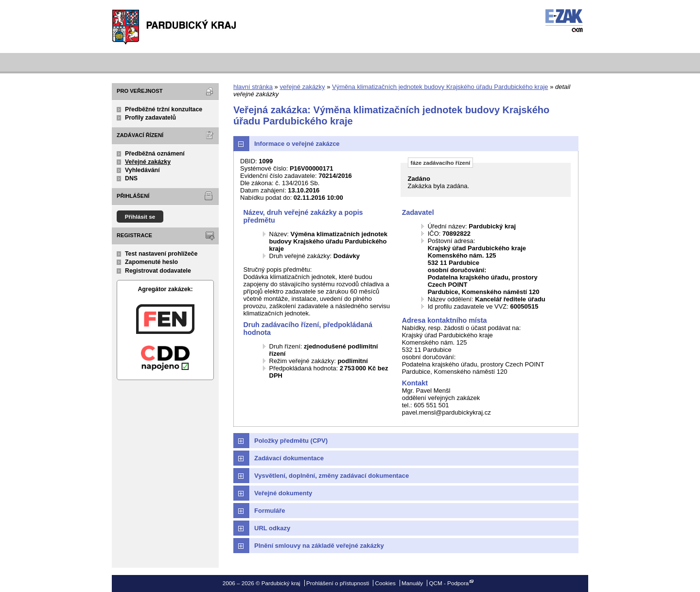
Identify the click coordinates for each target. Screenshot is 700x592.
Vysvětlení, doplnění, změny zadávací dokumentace (332, 476)
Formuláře (270, 511)
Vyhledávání (142, 170)
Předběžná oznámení (155, 154)
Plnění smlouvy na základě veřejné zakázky (319, 546)
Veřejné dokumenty (283, 493)
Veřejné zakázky (148, 162)
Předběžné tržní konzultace (164, 109)
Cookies (385, 583)
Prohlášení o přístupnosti (338, 583)
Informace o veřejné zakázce (297, 144)
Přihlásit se (140, 217)
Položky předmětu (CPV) (291, 441)
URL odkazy (272, 528)
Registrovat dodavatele (158, 271)
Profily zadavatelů (150, 118)
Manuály (412, 583)
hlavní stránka (253, 87)
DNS (131, 178)
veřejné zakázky (302, 87)
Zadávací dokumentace (289, 458)
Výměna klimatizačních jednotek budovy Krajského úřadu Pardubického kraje (440, 87)
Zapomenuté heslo (151, 262)
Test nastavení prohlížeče (161, 254)
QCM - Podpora (449, 583)
